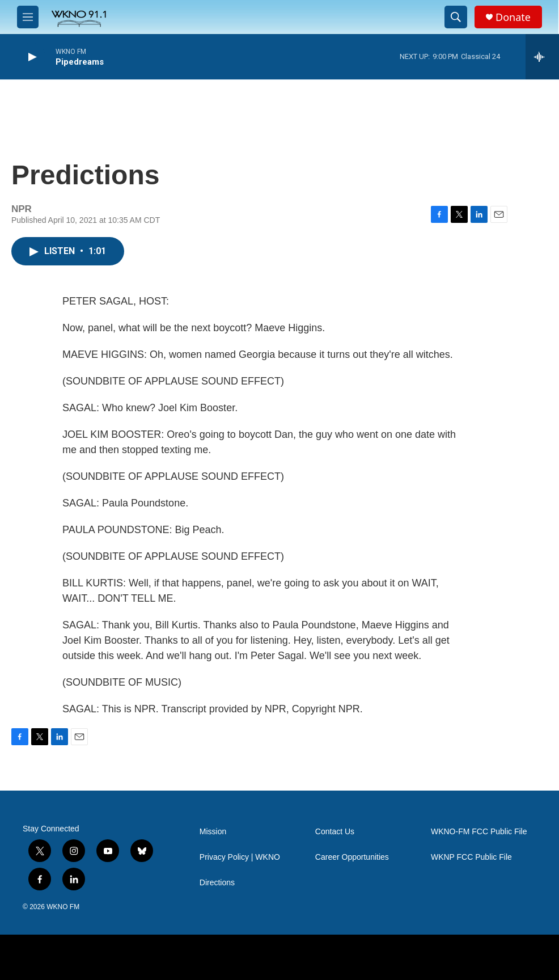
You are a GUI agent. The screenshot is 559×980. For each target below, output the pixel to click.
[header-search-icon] (456, 17)
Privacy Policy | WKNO (240, 857)
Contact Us (335, 832)
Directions (217, 883)
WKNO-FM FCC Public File (479, 832)
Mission (213, 832)
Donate (513, 17)
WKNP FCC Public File (471, 857)
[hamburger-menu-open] (28, 17)
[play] (31, 57)
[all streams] (542, 57)
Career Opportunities (352, 857)
